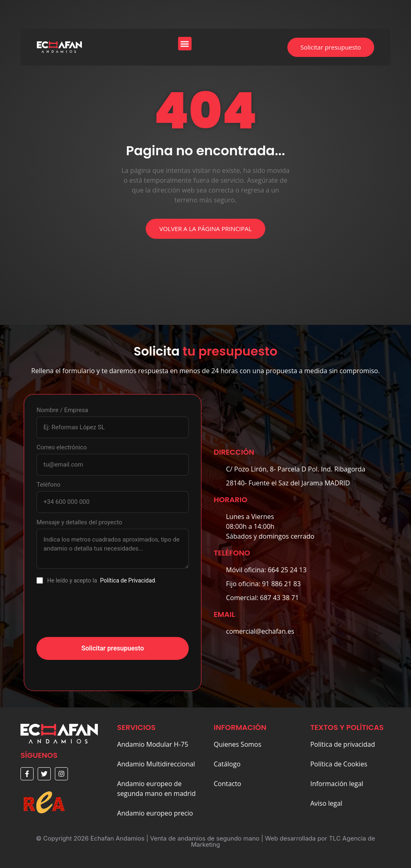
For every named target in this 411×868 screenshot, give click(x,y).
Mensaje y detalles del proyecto (79, 522)
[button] (185, 44)
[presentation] (99, 615)
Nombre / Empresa (62, 410)
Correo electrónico (62, 448)
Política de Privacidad (128, 580)
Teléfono (48, 485)
